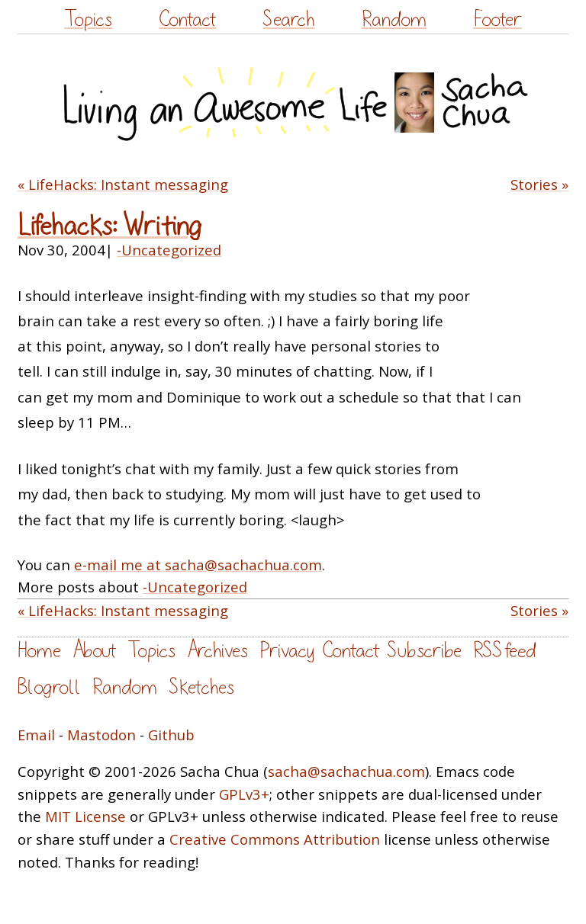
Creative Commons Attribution (275, 839)
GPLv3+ (244, 794)
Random (394, 19)
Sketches (201, 687)
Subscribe (424, 651)
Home (39, 651)
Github (171, 735)
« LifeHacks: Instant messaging (123, 184)
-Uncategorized (169, 250)
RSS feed (504, 651)
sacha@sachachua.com (346, 771)
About (94, 651)
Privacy (287, 651)
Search (288, 19)
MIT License (85, 816)
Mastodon (101, 735)
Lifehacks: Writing (109, 226)
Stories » (539, 184)
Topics (88, 19)
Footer (497, 19)
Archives (217, 651)
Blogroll (49, 687)
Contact (187, 19)
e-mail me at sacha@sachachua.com (198, 565)
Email (36, 735)
